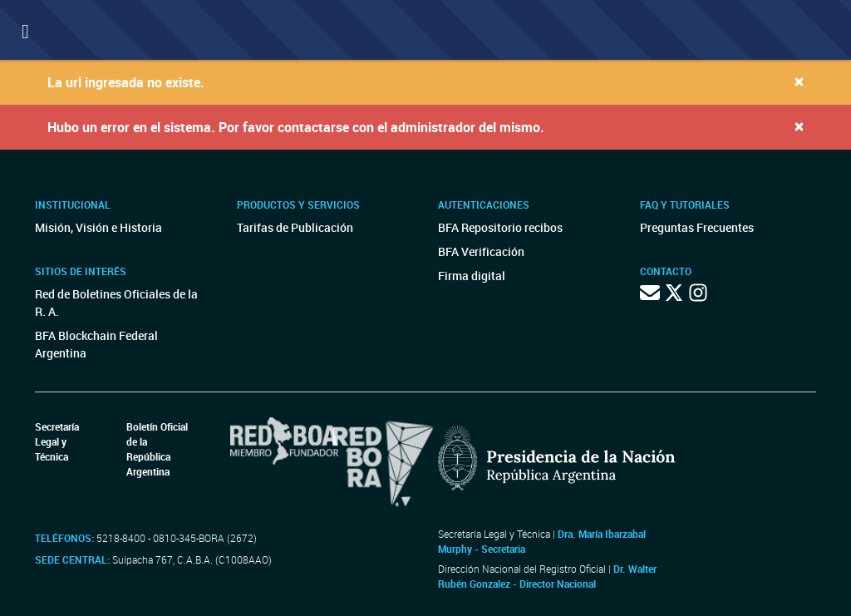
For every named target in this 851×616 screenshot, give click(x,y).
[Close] (799, 81)
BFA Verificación (481, 251)
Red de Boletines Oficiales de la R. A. (116, 303)
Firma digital (472, 276)
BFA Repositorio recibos (500, 227)
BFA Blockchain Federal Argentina (96, 344)
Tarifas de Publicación (295, 227)
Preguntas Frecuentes (697, 227)
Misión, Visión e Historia (98, 227)
